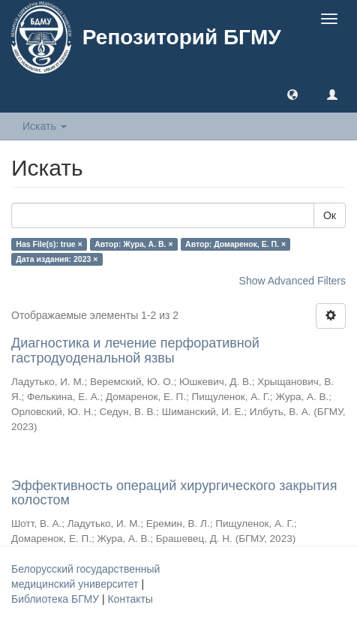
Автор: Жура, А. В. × (133, 244)
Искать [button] (45, 126)
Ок (330, 215)
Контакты (130, 599)
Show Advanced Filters (292, 281)
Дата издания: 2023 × (57, 259)
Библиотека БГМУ (57, 599)
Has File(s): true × (49, 244)
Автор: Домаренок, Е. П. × (235, 244)
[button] (292, 94)
